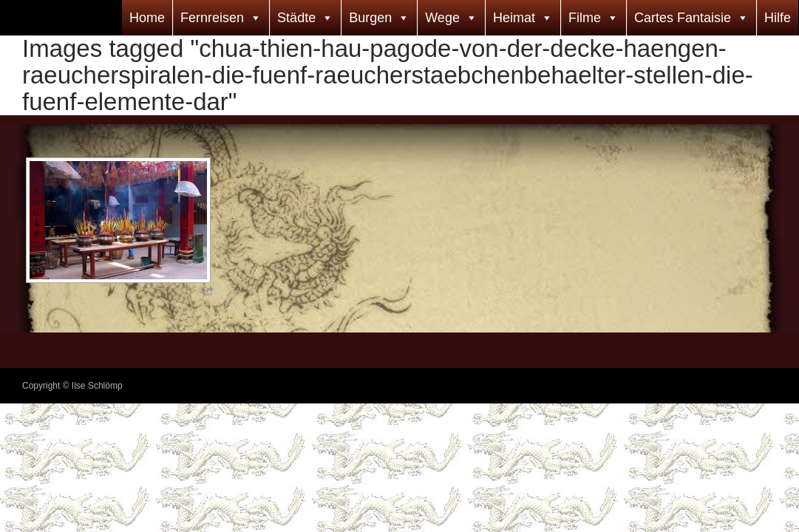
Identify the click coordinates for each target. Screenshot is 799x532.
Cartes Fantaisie (683, 18)
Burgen (370, 18)
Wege (442, 18)
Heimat (514, 18)
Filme (585, 18)
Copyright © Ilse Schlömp (72, 386)
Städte (296, 18)
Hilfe (778, 18)
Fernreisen (212, 18)
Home (147, 18)
